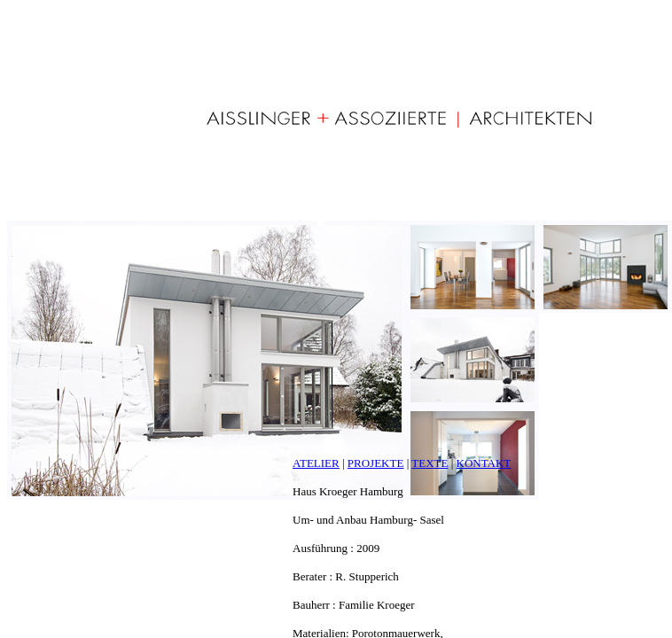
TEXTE (430, 463)
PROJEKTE (376, 463)
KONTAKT (484, 463)
